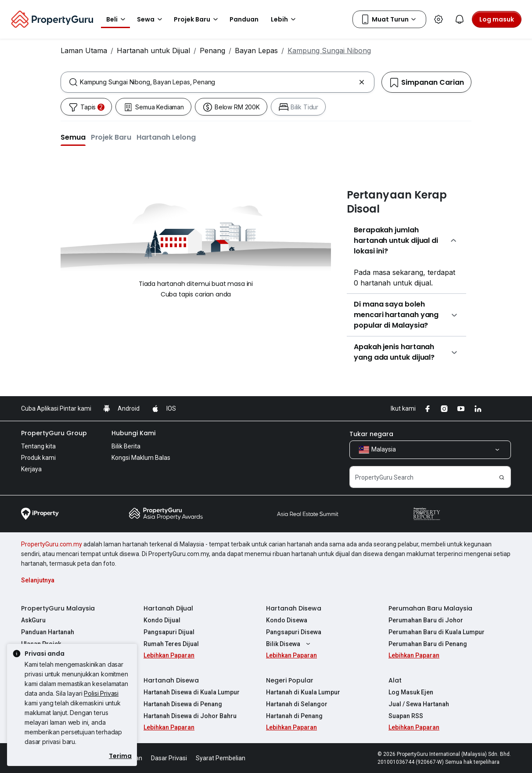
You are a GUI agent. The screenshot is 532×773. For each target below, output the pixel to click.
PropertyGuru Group (54, 433)
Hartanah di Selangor (297, 704)
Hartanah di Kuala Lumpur (303, 692)
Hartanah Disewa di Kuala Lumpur (192, 692)
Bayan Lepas (256, 51)
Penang (212, 51)
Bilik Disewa (289, 644)
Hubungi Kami (133, 433)
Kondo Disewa (287, 620)
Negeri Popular (290, 680)
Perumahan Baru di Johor (426, 620)
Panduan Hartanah (48, 632)
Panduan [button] (244, 19)
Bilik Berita (126, 446)
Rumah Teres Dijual (171, 644)
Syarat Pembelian (221, 758)
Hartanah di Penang (294, 716)
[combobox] (217, 82)
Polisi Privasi (101, 693)
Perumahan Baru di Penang (428, 644)
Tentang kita (38, 446)
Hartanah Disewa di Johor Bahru (190, 716)
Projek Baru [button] (197, 19)
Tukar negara (371, 434)
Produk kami (38, 458)
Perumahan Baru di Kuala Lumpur (437, 632)
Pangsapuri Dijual (169, 632)
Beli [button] (117, 19)
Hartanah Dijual (168, 608)
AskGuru (33, 620)
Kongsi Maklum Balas (141, 458)
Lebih (285, 19)
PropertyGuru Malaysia (58, 608)
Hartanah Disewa (294, 608)
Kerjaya (31, 469)
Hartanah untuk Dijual (153, 51)
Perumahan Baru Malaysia (430, 608)
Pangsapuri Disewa (294, 632)
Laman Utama (84, 51)
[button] (73, 137)
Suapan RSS (406, 716)
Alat (395, 680)
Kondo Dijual (162, 620)
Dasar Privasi (169, 758)
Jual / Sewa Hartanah (419, 704)
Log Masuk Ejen (411, 692)
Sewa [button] (151, 19)
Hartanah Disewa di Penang (183, 704)
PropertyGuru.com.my (52, 544)
